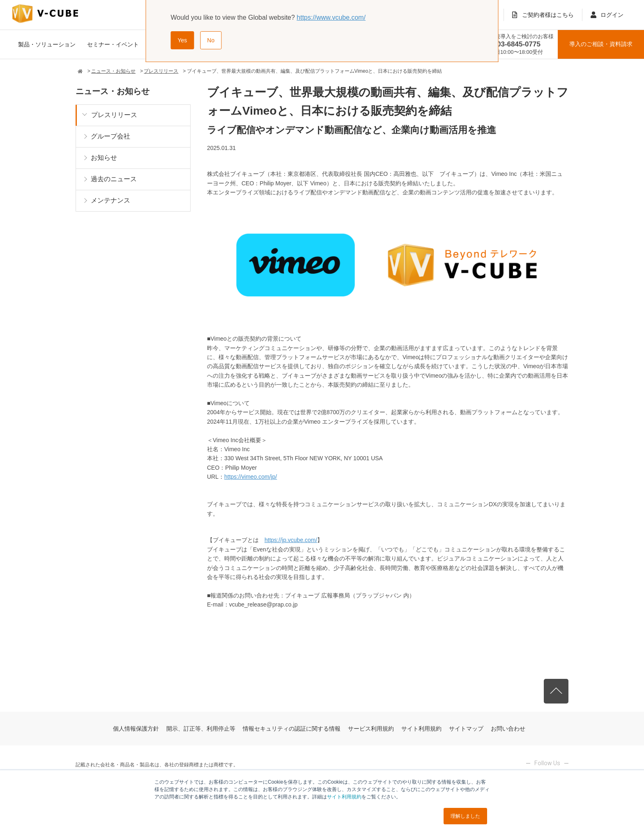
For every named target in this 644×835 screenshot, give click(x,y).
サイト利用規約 (344, 797)
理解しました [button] (465, 816)
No (211, 40)
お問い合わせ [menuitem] (508, 729)
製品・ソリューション (47, 44)
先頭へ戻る (556, 691)
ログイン (612, 15)
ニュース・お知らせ (113, 71)
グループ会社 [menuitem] (110, 136)
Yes (183, 40)
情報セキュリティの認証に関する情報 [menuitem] (292, 729)
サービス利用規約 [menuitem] (371, 729)
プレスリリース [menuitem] (114, 115)
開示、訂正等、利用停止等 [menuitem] (201, 729)
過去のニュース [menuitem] (114, 179)
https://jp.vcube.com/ (291, 540)
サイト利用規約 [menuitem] (421, 729)
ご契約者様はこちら (548, 15)
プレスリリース (161, 71)
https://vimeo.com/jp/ (251, 477)
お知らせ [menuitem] (104, 158)
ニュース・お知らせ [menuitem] (113, 91)
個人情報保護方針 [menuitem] (136, 729)
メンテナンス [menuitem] (110, 200)
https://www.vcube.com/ (331, 17)
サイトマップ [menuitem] (466, 729)
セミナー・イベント (113, 44)
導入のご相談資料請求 (601, 44)
